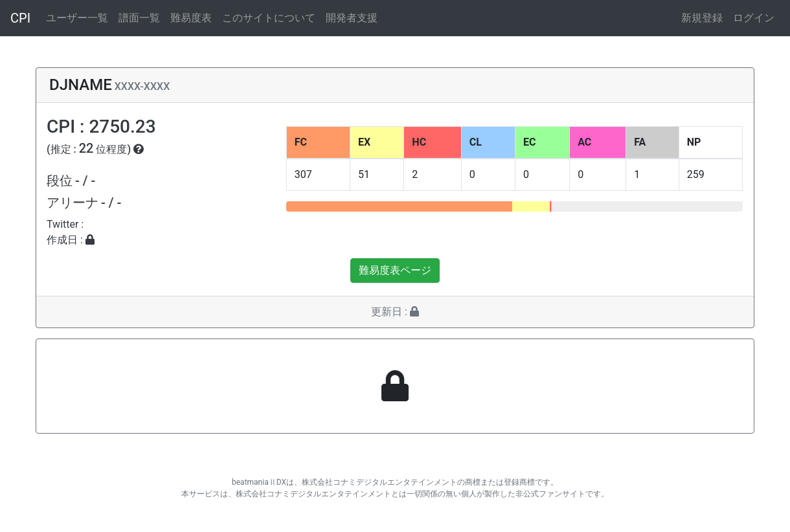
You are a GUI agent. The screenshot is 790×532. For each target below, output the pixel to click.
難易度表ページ (395, 270)
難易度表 (191, 18)
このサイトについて (269, 18)
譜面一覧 (139, 18)
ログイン (754, 18)
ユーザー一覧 (77, 18)
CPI (20, 18)
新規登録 (702, 18)
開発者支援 (352, 18)
